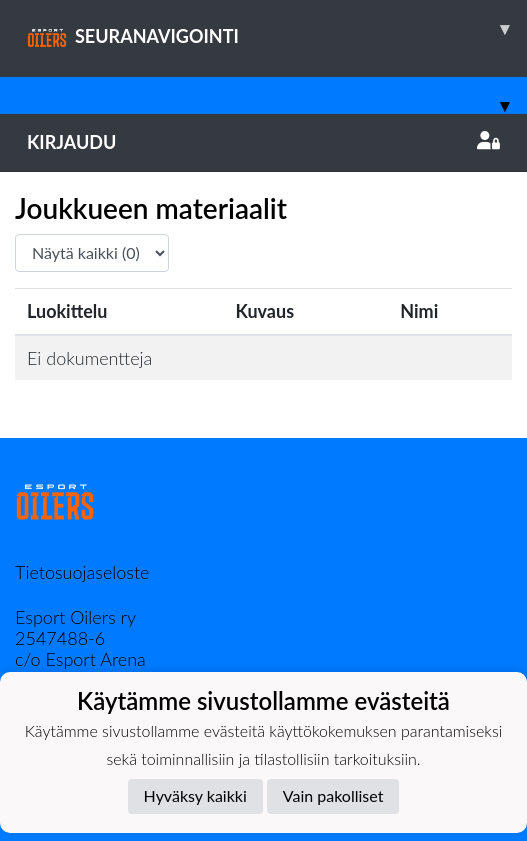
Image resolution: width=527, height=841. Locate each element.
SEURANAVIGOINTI (277, 29)
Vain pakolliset (333, 795)
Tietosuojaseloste (82, 572)
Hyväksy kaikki (195, 795)
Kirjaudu (263, 142)
